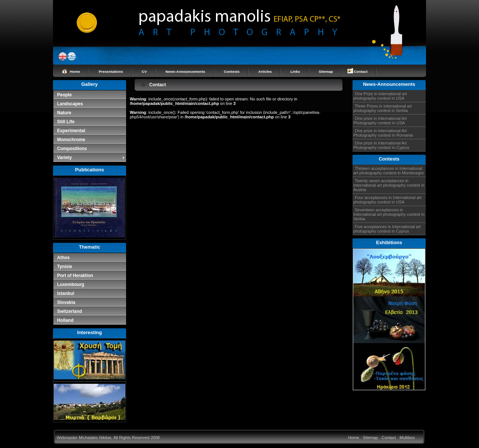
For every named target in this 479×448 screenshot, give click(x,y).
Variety (91, 158)
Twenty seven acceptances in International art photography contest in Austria (389, 185)
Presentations (111, 71)
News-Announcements (185, 71)
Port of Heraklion (75, 276)
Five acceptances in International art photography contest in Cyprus (387, 229)
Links (295, 71)
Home (75, 71)
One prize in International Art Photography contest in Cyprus (381, 145)
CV (144, 71)
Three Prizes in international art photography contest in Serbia (383, 108)
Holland (65, 320)
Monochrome (71, 140)
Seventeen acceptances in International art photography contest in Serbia (389, 214)
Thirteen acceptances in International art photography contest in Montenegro (389, 171)
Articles (265, 71)
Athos (63, 258)
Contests (232, 71)
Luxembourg (71, 284)
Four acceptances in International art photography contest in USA (387, 200)
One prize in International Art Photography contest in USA (380, 121)
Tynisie (65, 267)
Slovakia (66, 302)
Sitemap (326, 71)
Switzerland (70, 311)
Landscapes (70, 104)
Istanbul (66, 293)
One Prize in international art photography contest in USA (380, 96)
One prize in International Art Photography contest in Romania (383, 133)
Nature (64, 113)
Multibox (407, 438)
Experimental (71, 131)
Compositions (72, 149)
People (64, 95)
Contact (361, 71)
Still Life (66, 122)
